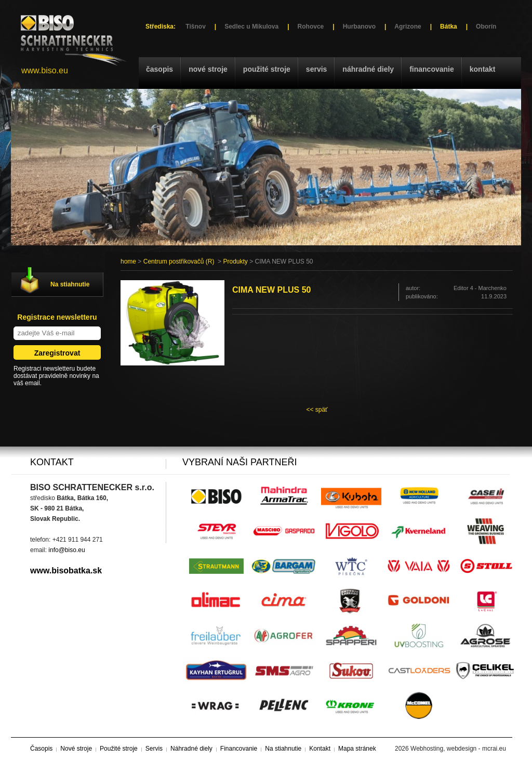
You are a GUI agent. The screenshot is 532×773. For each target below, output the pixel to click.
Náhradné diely (368, 69)
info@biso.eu (66, 550)
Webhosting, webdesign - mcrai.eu (458, 749)
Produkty (235, 261)
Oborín (486, 27)
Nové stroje (208, 69)
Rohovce (311, 27)
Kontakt (483, 69)
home (128, 261)
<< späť (317, 410)
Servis (316, 69)
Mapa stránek (357, 749)
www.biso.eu (45, 70)
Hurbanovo (359, 27)
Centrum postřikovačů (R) (179, 261)
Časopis (159, 69)
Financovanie (432, 69)
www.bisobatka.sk (66, 571)
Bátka (449, 27)
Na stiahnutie (70, 284)
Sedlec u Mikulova (251, 27)
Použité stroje (267, 69)
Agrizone (408, 27)
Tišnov (195, 27)
